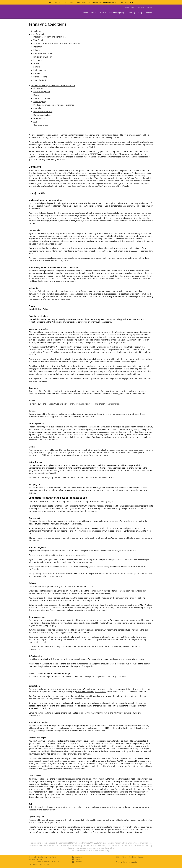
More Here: (129, 2)
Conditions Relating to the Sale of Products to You (53, 86)
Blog (140, 13)
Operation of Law (41, 125)
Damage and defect (42, 115)
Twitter (76, 859)
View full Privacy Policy (38, 309)
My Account (130, 7)
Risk (35, 122)
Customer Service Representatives (54, 154)
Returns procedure (42, 98)
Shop (93, 13)
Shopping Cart (40, 80)
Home (85, 13)
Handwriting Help (117, 13)
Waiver (36, 63)
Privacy (37, 50)
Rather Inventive (124, 862)
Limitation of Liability (42, 57)
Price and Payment (42, 92)
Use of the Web (38, 34)
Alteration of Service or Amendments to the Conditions (57, 43)
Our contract (39, 88)
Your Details (39, 40)
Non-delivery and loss (43, 112)
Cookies (37, 73)
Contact (148, 13)
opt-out (125, 468)
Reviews (102, 13)
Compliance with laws (43, 53)
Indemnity (38, 47)
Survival (37, 67)
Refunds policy (40, 102)
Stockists (141, 7)
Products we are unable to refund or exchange (54, 105)
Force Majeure (40, 118)
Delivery (37, 95)
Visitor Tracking (40, 77)
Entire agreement (41, 70)
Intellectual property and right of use (50, 37)
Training (131, 13)
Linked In (77, 862)
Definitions (36, 31)
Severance (38, 60)
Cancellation (39, 108)
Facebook (77, 857)
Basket (149, 7)
